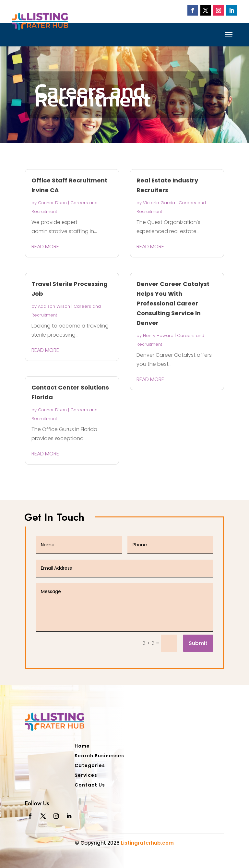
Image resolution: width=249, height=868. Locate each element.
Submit (198, 643)
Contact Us (90, 785)
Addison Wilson (54, 306)
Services (86, 776)
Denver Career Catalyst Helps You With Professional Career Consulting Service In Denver (173, 303)
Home (82, 746)
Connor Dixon (52, 203)
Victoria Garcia (159, 203)
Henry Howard (158, 335)
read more (45, 247)
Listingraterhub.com (147, 843)
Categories (90, 766)
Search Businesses (99, 756)
